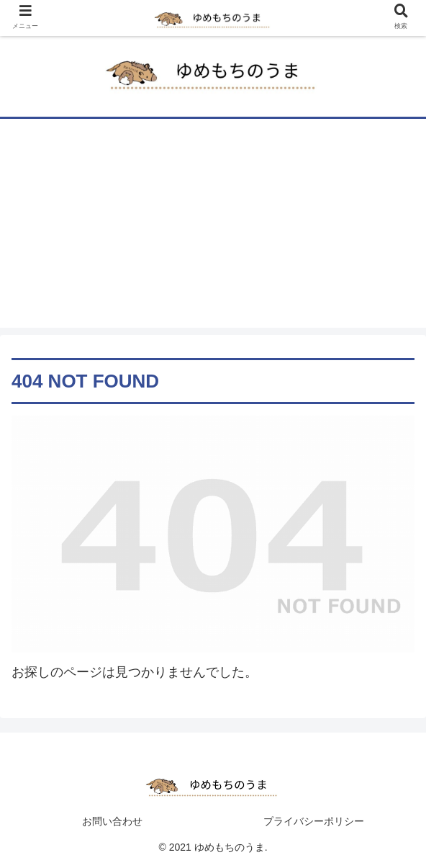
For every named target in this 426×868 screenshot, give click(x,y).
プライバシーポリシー (314, 821)
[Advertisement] (213, 227)
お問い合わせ (112, 821)
